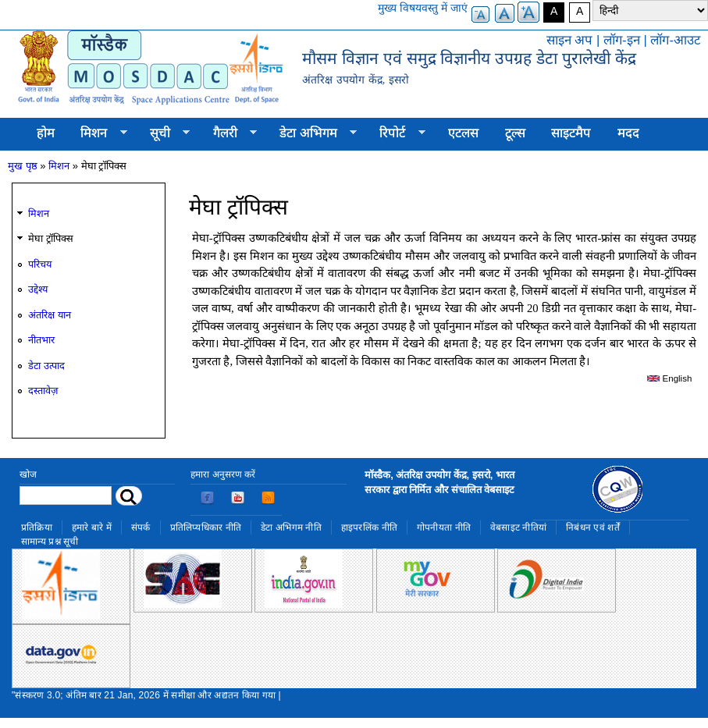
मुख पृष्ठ (23, 166)
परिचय (40, 264)
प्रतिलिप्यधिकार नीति (206, 527)
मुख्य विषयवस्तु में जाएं (423, 8)
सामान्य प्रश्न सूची (50, 542)
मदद (628, 133)
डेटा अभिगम (311, 133)
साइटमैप (571, 133)
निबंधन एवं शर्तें (593, 527)
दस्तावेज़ (43, 391)
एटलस (463, 133)
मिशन (98, 133)
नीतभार (41, 340)
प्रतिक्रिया (37, 527)
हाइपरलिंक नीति (369, 527)
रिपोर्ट (396, 133)
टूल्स (515, 133)
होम (46, 133)
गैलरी (228, 133)
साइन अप (570, 40)
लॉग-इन (622, 40)
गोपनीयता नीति (444, 527)
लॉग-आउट (675, 40)
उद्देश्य (38, 289)
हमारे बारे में (92, 527)
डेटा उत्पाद (46, 366)
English (669, 378)
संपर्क (141, 527)
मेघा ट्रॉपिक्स (51, 238)
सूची (163, 133)
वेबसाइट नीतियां (518, 527)
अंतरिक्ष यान (50, 315)
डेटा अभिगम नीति (291, 527)
